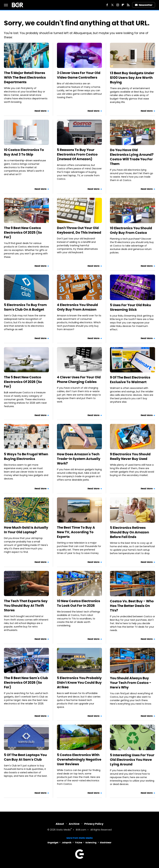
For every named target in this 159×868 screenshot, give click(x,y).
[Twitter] (112, 5)
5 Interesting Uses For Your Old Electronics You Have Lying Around (132, 760)
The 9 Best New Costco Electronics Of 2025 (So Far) (23, 232)
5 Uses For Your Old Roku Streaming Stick (130, 307)
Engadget (53, 843)
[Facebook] (107, 5)
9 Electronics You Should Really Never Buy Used (130, 456)
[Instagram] (118, 5)
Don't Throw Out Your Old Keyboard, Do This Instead (79, 230)
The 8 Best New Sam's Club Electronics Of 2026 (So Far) (26, 683)
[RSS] (128, 5)
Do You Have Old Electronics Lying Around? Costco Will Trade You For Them (132, 157)
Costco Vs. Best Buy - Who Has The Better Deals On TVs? (132, 606)
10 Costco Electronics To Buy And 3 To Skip (24, 152)
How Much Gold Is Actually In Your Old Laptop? (26, 530)
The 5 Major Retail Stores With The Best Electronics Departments (25, 77)
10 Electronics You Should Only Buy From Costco (131, 230)
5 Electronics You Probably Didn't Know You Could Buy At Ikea (79, 683)
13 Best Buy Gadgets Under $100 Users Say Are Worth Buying (132, 78)
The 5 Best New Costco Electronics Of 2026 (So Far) (23, 382)
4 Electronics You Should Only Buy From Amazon (77, 307)
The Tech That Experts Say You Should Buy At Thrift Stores (26, 606)
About (60, 824)
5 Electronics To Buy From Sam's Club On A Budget (25, 307)
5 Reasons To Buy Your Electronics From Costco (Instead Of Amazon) (77, 154)
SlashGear (106, 843)
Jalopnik (67, 843)
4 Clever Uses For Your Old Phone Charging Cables (79, 379)
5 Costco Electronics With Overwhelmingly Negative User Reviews (79, 759)
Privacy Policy (94, 824)
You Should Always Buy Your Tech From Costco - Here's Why (131, 683)
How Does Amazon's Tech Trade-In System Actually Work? (79, 459)
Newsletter (144, 5)
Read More (40, 111)
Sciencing (91, 843)
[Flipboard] (123, 5)
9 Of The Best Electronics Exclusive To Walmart (130, 380)
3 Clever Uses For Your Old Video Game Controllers (79, 75)
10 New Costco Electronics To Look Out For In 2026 (79, 603)
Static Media (63, 830)
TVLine (79, 843)
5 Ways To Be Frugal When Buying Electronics (26, 456)
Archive (74, 824)
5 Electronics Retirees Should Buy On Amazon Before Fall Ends (129, 532)
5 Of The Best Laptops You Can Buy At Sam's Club (25, 757)
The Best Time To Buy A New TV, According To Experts (76, 532)
